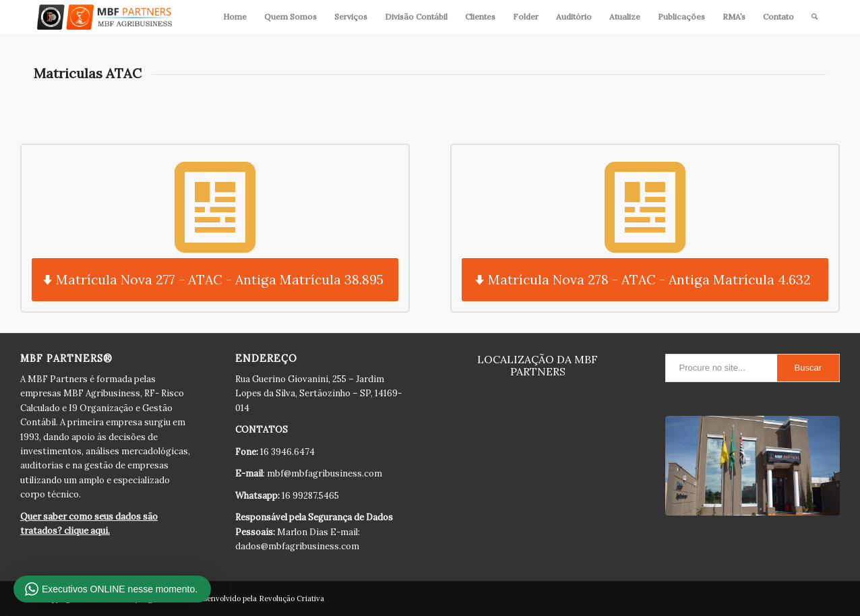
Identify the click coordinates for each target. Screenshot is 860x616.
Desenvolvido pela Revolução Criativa (259, 598)
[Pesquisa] (815, 17)
